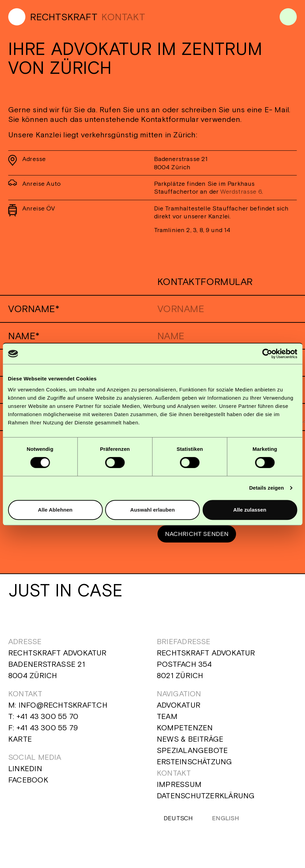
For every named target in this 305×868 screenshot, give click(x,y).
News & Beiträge (190, 742)
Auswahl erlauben (153, 510)
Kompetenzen (185, 731)
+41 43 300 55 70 (48, 719)
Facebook (28, 783)
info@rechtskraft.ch (63, 708)
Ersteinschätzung (195, 765)
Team (167, 719)
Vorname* (34, 309)
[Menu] (288, 17)
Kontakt (174, 776)
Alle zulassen (250, 510)
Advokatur (179, 708)
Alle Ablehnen (55, 510)
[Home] (53, 17)
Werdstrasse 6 (241, 191)
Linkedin (25, 772)
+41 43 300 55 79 (47, 731)
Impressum (179, 787)
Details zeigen (266, 488)
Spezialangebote (192, 753)
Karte (20, 742)
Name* (24, 336)
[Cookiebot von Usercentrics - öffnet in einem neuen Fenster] (267, 354)
